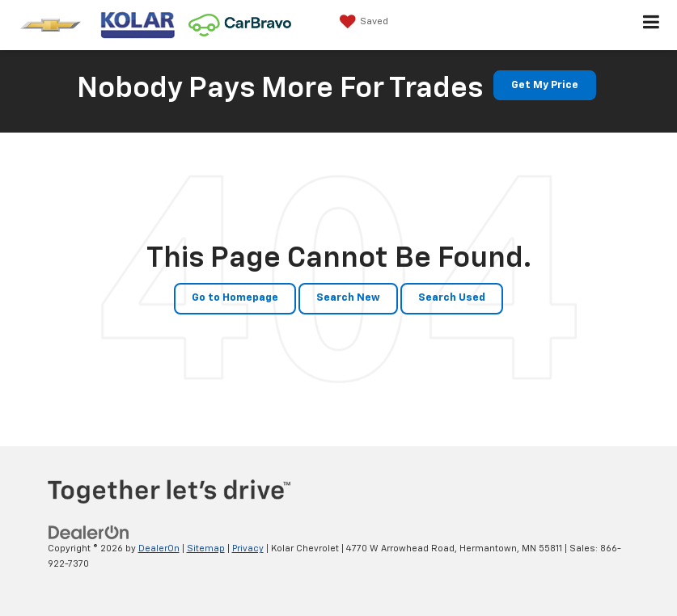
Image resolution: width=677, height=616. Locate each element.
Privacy (248, 548)
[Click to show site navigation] (652, 25)
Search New (348, 298)
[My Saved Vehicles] (362, 22)
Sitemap (206, 548)
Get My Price (545, 85)
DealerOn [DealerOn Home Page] (159, 548)
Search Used (452, 298)
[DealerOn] (89, 533)
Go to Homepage (235, 298)
